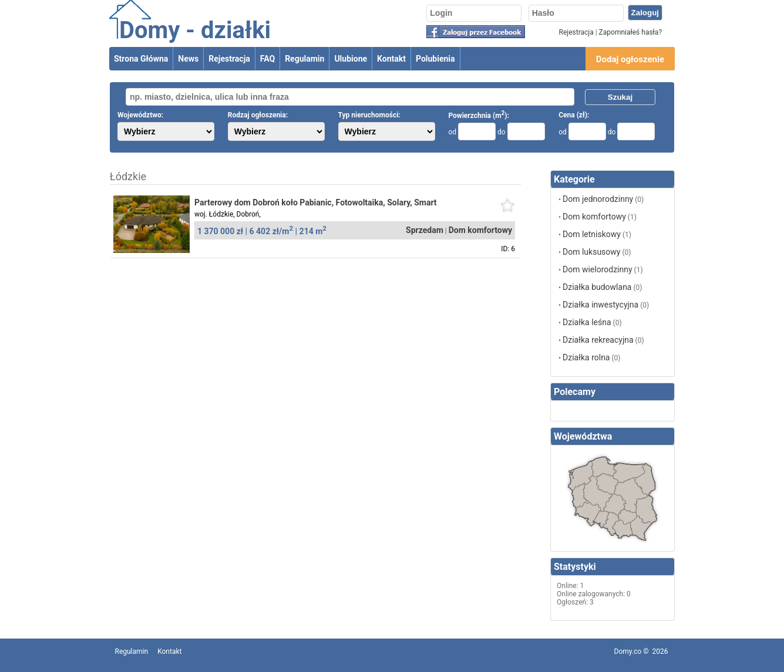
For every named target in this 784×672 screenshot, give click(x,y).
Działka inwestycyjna (600, 305)
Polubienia (435, 59)
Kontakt (391, 59)
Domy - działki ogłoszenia (195, 44)
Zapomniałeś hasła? (630, 32)
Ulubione (351, 59)
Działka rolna (586, 357)
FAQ (267, 59)
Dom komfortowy (594, 217)
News (188, 59)
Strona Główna (141, 59)
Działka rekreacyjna (598, 340)
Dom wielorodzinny (598, 269)
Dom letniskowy (592, 234)
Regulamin (304, 59)
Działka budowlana (597, 287)
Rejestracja (576, 32)
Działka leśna (587, 322)
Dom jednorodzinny (598, 199)
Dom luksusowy (591, 252)
